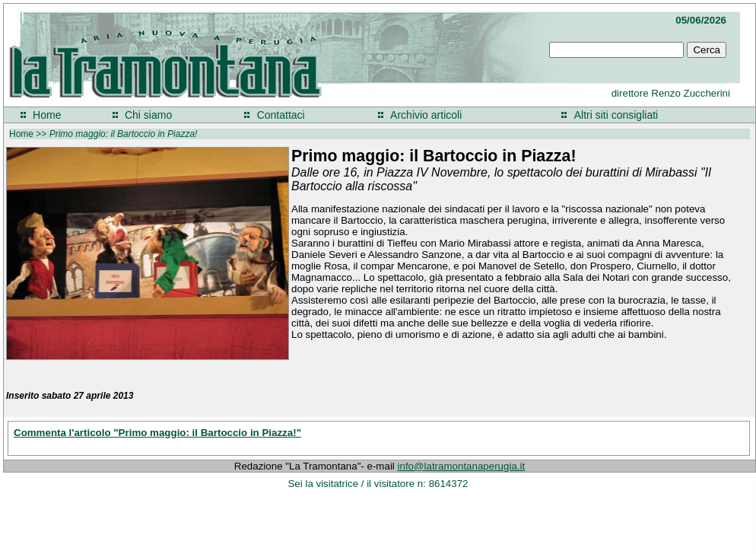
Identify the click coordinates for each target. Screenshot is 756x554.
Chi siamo (148, 115)
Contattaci (281, 115)
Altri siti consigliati (616, 115)
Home (47, 115)
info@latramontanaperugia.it (462, 466)
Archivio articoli (426, 115)
